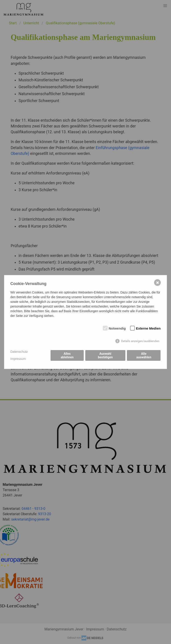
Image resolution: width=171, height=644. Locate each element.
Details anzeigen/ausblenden (140, 341)
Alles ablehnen (67, 355)
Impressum (18, 359)
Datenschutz (19, 352)
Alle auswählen (144, 355)
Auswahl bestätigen (105, 355)
